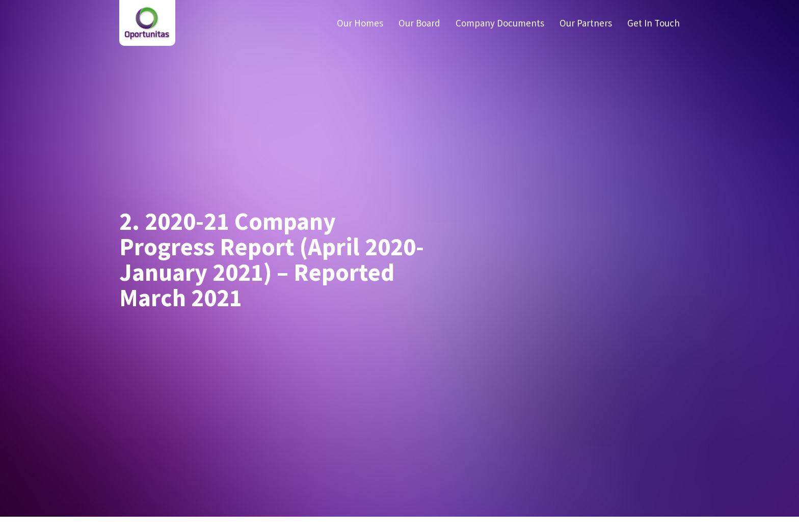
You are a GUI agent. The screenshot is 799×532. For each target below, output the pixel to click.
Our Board (419, 23)
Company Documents (500, 23)
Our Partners (586, 23)
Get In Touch (654, 23)
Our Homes (360, 23)
